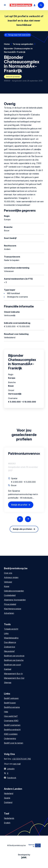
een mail (17, 764)
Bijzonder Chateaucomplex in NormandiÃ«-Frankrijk (18, 50)
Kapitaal (8, 669)
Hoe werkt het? (11, 716)
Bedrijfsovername (12, 707)
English (7, 823)
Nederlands (9, 818)
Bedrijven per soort (12, 665)
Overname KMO (11, 721)
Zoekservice (10, 647)
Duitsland (8, 802)
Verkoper (8, 582)
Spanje (7, 798)
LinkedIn (11, 769)
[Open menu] (5, 5)
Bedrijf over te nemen (14, 743)
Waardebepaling (11, 638)
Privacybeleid (10, 604)
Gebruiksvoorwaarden (14, 591)
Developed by (24, 856)
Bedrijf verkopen (11, 698)
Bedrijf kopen (10, 703)
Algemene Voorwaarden (15, 600)
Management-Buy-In (13, 674)
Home (7, 44)
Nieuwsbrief (9, 651)
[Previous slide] (20, 519)
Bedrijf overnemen (12, 725)
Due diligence (10, 642)
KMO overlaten (11, 734)
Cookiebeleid (10, 595)
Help (6, 712)
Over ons (8, 573)
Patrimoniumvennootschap (24, 453)
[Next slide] (28, 519)
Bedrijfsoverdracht (12, 730)
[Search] (41, 5)
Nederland (9, 793)
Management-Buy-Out (14, 678)
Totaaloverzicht (11, 629)
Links (6, 633)
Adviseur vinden (11, 577)
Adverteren (9, 613)
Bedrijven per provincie (14, 656)
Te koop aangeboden (23, 44)
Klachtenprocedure (13, 609)
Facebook (12, 778)
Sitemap (8, 683)
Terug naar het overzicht (19, 35)
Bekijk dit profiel (19, 505)
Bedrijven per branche (14, 660)
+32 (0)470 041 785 (21, 759)
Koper (7, 586)
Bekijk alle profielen (23, 529)
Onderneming (10, 738)
